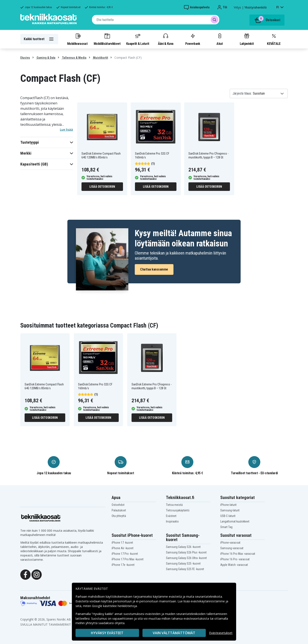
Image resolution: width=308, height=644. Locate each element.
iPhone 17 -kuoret (122, 543)
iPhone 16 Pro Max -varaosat (238, 554)
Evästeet (171, 516)
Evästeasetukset (221, 633)
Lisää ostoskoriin (102, 187)
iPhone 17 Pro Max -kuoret (128, 559)
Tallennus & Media (74, 58)
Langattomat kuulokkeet (235, 521)
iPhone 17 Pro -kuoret (125, 554)
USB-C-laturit (228, 516)
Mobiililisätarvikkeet (107, 39)
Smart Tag (226, 527)
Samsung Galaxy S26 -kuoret (183, 547)
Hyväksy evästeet (107, 633)
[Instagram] (37, 574)
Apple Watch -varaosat (234, 565)
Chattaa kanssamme (154, 269)
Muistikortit (100, 58)
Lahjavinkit (247, 39)
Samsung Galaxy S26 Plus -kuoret (186, 552)
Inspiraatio (172, 521)
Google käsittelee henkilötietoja (114, 606)
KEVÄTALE (274, 39)
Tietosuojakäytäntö (178, 510)
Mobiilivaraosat (77, 39)
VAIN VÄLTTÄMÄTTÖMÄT (174, 633)
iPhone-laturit (228, 505)
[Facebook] (25, 574)
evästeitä (176, 596)
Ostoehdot (118, 505)
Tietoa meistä (174, 505)
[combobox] (156, 20)
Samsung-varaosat (232, 548)
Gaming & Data (46, 58)
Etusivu (25, 58)
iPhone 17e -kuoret (123, 565)
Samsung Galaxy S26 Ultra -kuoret (186, 558)
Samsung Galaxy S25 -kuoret (183, 563)
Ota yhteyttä (119, 516)
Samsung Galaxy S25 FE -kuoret (185, 569)
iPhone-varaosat (230, 543)
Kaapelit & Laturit (138, 39)
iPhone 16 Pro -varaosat (235, 559)
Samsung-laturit (230, 510)
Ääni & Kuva (166, 39)
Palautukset (119, 510)
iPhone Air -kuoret (123, 548)
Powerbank (193, 39)
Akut (220, 39)
